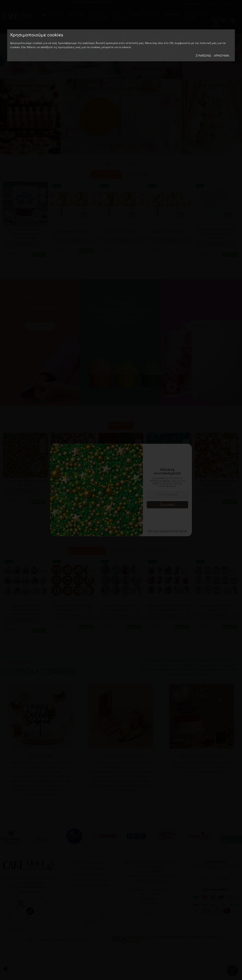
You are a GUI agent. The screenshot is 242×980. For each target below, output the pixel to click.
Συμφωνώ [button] (203, 56)
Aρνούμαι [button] (222, 56)
